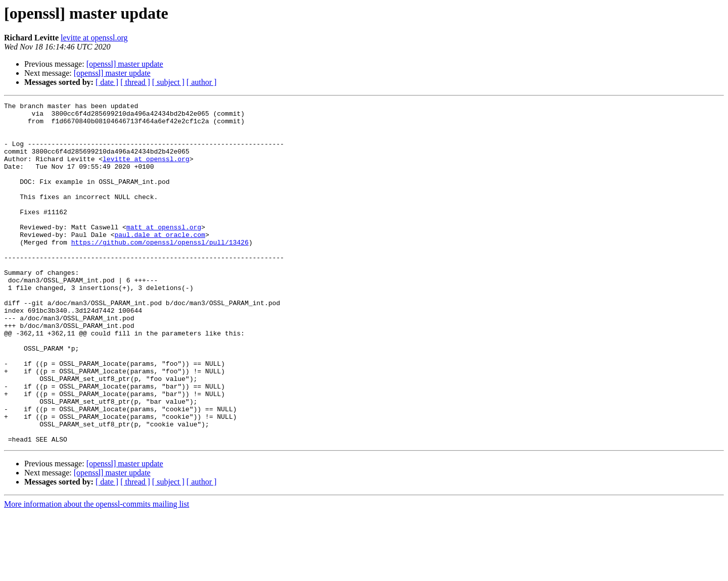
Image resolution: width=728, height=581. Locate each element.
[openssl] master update (125, 64)
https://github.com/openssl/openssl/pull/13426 (160, 271)
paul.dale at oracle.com (160, 262)
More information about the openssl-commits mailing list (97, 572)
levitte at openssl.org (94, 38)
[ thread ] (135, 82)
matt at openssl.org (164, 253)
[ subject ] (168, 82)
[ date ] (107, 82)
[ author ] (202, 82)
